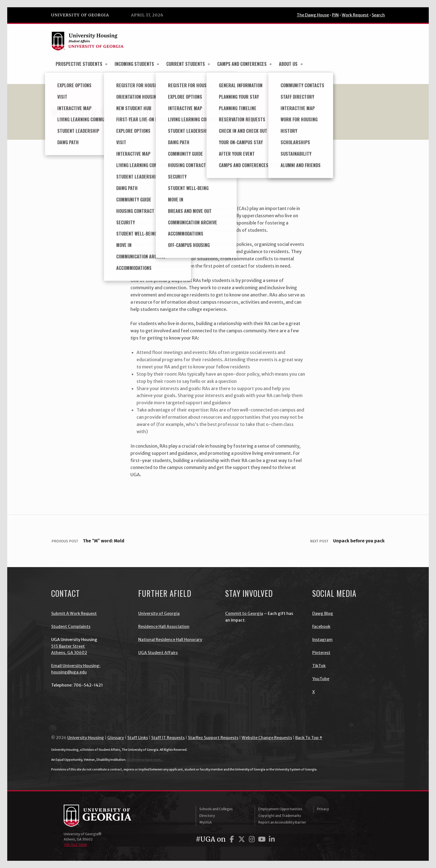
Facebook (321, 627)
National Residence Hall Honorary (170, 640)
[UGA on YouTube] (262, 839)
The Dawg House (313, 15)
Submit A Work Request (74, 613)
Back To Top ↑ (309, 738)
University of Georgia (80, 15)
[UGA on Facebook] (232, 839)
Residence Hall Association (164, 627)
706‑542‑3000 (75, 845)
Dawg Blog (323, 613)
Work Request (355, 15)
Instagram (322, 640)
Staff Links (138, 738)
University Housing (86, 738)
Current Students (189, 64)
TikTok (319, 666)
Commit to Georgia (244, 613)
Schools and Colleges (216, 809)
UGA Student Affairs (158, 653)
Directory (207, 816)
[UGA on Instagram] (252, 839)
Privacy (323, 809)
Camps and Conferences (245, 64)
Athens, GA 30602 (69, 653)
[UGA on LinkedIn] (272, 839)
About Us (291, 64)
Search (378, 15)
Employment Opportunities (280, 809)
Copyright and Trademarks (280, 816)
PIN (335, 15)
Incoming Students (137, 64)
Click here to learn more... (145, 760)
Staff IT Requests (168, 738)
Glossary (116, 738)
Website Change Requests (267, 738)
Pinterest (321, 653)
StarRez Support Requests (213, 738)
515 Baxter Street (68, 646)
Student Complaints (71, 627)
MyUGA (205, 822)
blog (164, 184)
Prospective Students (82, 64)
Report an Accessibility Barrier (282, 822)
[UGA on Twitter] (242, 839)
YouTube (321, 679)
